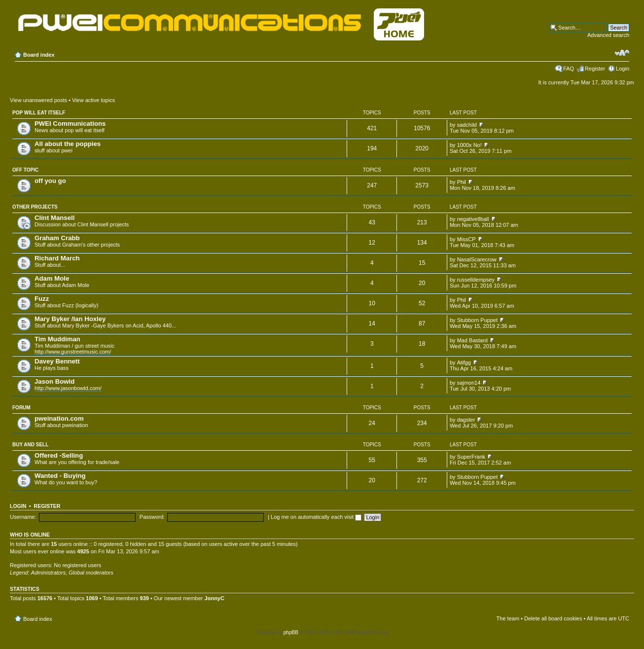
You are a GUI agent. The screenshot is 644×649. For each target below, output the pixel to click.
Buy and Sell (30, 445)
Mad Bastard (472, 340)
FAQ (569, 69)
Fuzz (42, 299)
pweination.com (59, 418)
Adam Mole (52, 278)
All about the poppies (68, 144)
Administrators (48, 573)
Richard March (57, 258)
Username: (23, 517)
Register (595, 69)
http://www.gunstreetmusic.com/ (73, 352)
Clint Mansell (54, 218)
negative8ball (473, 219)
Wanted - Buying (60, 476)
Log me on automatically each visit (316, 517)
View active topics (93, 100)
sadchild (467, 125)
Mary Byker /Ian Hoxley (70, 319)
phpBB (291, 632)
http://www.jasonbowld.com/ (68, 388)
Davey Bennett (57, 361)
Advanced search (608, 35)
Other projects (35, 207)
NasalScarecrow (477, 259)
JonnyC (215, 598)
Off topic (25, 170)
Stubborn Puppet (478, 320)
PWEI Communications (70, 124)
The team (508, 618)
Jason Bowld (54, 381)
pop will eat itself (39, 113)
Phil (462, 182)
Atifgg (464, 362)
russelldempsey (476, 280)
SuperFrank (471, 457)
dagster (466, 420)
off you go (50, 181)
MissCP (466, 239)
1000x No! (469, 145)
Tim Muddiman (57, 339)
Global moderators (91, 573)
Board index (39, 55)
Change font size (622, 53)
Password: (152, 517)
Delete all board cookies (553, 618)
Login (623, 69)
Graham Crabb (57, 238)
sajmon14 (469, 383)
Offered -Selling (59, 455)
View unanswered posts (38, 100)
